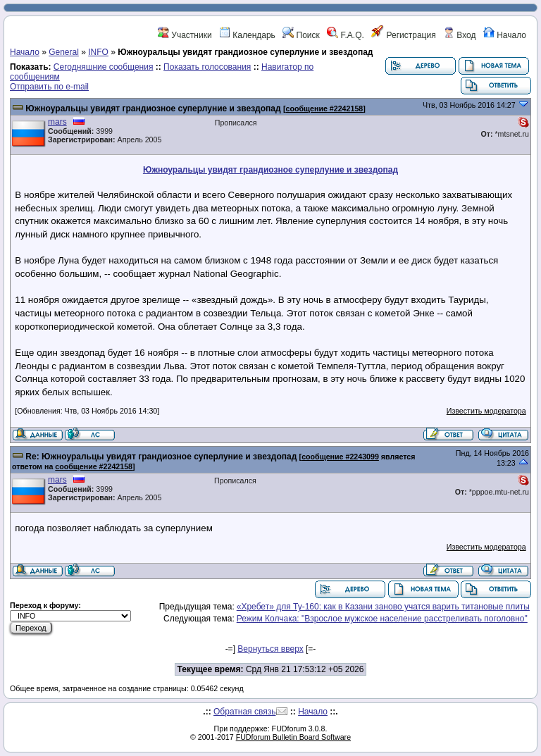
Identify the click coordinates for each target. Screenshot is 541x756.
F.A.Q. (346, 35)
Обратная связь (244, 712)
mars (57, 122)
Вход (459, 35)
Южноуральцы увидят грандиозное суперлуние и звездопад (153, 109)
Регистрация (403, 35)
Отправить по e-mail (49, 87)
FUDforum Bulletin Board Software (293, 737)
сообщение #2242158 (325, 109)
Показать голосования (207, 67)
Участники (185, 35)
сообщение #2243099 (340, 457)
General (64, 52)
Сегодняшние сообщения (104, 67)
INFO (98, 52)
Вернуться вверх (270, 649)
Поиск (301, 35)
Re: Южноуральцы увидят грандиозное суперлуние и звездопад (161, 457)
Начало (505, 35)
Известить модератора (486, 411)
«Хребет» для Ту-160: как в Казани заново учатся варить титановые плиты (383, 607)
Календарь (247, 35)
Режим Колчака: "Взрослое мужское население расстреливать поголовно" (382, 619)
